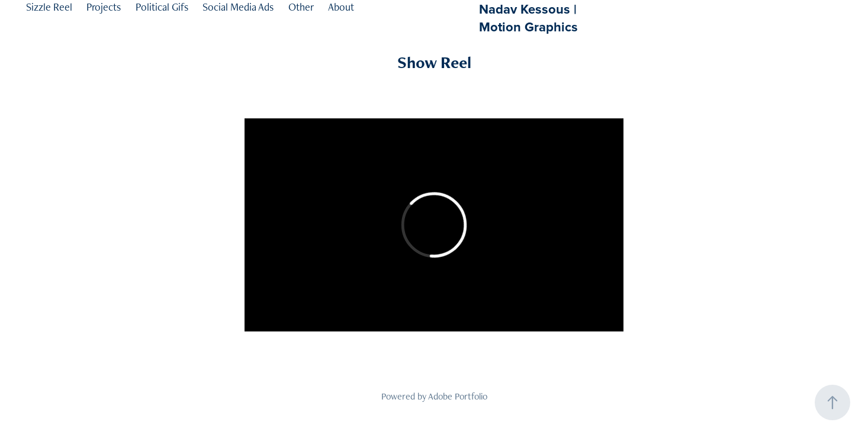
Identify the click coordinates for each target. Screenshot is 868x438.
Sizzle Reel (49, 7)
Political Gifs (162, 7)
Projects (104, 7)
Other (301, 7)
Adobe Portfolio (458, 396)
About (341, 7)
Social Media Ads (238, 7)
